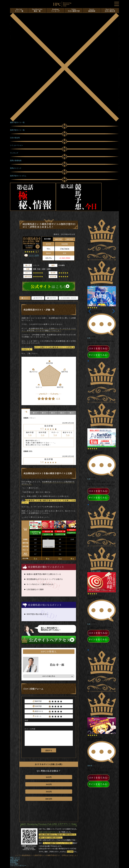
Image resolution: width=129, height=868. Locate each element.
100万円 (49, 799)
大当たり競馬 (96, 571)
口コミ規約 (14, 864)
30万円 (49, 784)
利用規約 (13, 862)
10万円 (49, 777)
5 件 (89, 479)
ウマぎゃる (95, 717)
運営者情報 (14, 861)
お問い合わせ (15, 859)
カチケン (94, 428)
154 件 (90, 766)
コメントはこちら (49, 676)
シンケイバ (95, 285)
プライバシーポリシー (18, 866)
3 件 (89, 338)
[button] (90, 311)
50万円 (49, 792)
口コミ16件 (34, 255)
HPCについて (15, 857)
